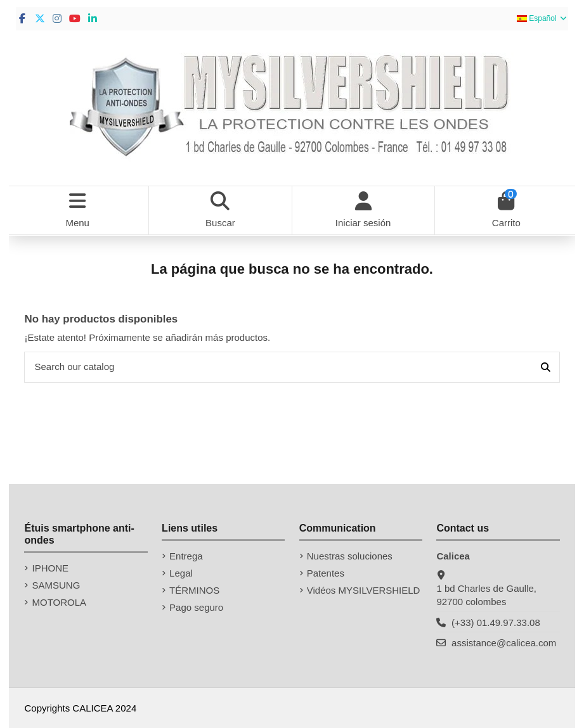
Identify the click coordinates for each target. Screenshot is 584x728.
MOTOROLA (59, 602)
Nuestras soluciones (350, 556)
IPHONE (50, 568)
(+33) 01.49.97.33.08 (496, 623)
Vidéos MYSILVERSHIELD (364, 590)
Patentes (326, 573)
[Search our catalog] (546, 367)
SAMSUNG (56, 585)
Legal (181, 573)
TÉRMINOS (194, 590)
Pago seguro (196, 607)
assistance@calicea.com (504, 643)
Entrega (186, 556)
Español (542, 18)
